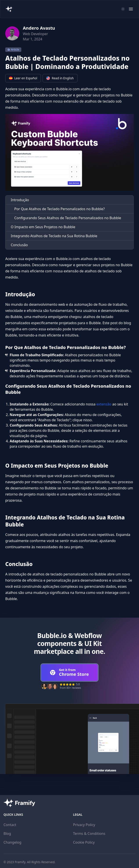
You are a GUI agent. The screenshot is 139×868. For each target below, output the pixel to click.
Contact (10, 825)
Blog (7, 834)
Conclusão (19, 245)
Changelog (12, 842)
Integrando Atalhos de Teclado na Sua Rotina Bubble (54, 236)
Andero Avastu (39, 28)
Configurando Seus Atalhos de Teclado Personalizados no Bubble (68, 218)
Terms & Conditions (89, 834)
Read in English (60, 78)
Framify (20, 862)
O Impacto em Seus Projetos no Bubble (43, 227)
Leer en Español (23, 78)
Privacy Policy (84, 825)
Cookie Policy (84, 842)
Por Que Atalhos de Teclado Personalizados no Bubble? (60, 209)
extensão (104, 404)
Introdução (20, 200)
